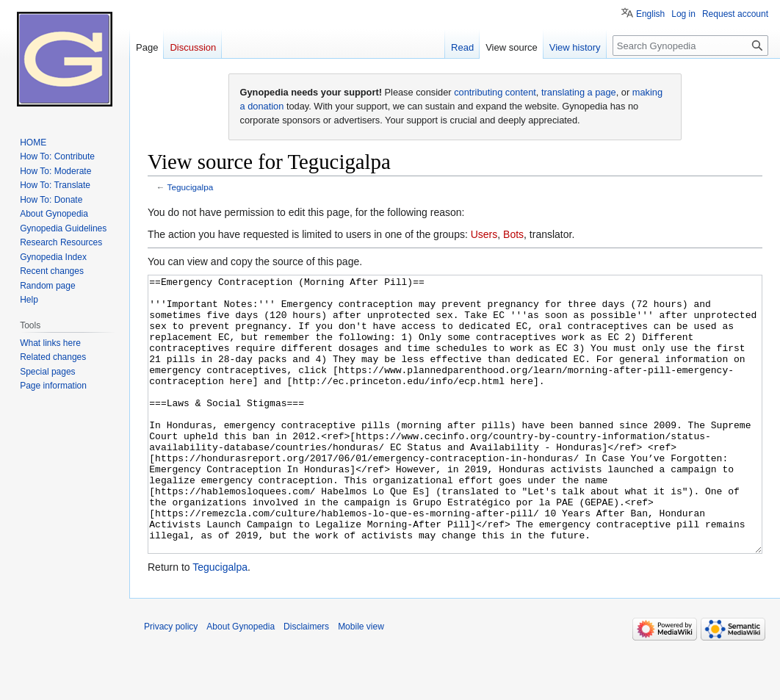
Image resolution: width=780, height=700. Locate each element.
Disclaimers (306, 682)
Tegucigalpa (191, 187)
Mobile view (361, 682)
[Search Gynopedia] (690, 46)
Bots (513, 234)
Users (484, 234)
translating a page (579, 92)
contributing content (495, 92)
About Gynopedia (241, 682)
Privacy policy (171, 682)
